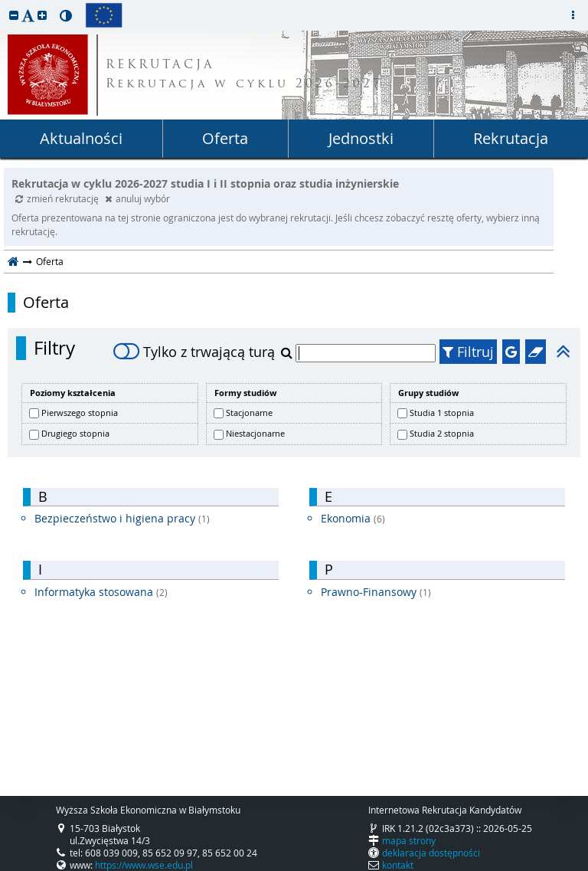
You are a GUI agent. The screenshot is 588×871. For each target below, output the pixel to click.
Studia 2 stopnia (442, 433)
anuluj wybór (137, 198)
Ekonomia (353, 518)
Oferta (225, 138)
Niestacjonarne (255, 433)
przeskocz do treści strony (4, 4)
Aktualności (81, 138)
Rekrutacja (511, 138)
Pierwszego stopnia (80, 413)
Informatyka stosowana (101, 592)
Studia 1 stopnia (442, 413)
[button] (14, 15)
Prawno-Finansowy (376, 592)
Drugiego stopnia (75, 433)
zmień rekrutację (58, 198)
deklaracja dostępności (431, 853)
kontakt (398, 865)
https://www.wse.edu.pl (144, 865)
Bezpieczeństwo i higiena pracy (122, 518)
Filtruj (468, 352)
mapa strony (409, 840)
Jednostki (361, 138)
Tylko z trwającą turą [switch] (194, 352)
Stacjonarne (249, 413)
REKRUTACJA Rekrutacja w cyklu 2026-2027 (244, 75)
